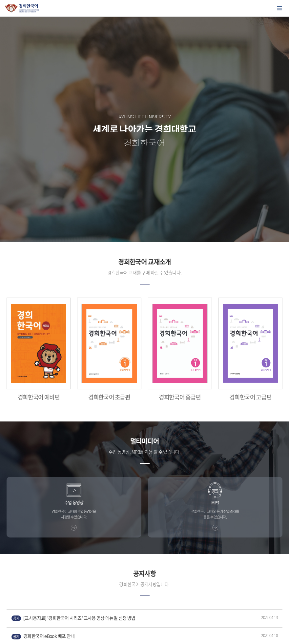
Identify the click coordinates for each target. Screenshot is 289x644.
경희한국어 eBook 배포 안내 (43, 636)
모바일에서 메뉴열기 (279, 8)
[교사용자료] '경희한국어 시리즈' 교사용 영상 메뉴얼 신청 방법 (73, 618)
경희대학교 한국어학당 (22, 8)
